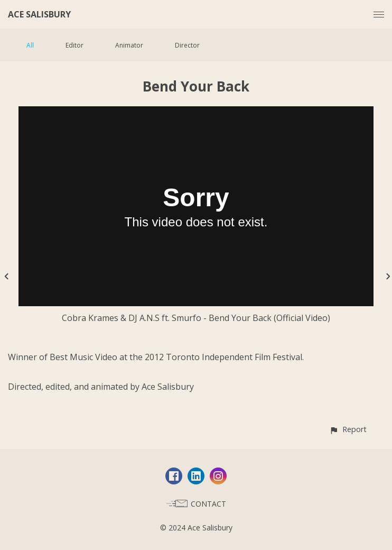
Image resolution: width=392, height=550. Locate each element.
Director (187, 45)
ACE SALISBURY (39, 14)
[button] (348, 429)
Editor (74, 45)
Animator (129, 45)
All (30, 45)
